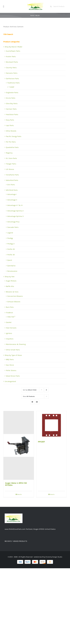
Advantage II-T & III (15, 205)
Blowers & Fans (12, 292)
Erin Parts (11, 185)
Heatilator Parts (12, 114)
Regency (9, 153)
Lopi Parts (10, 125)
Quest (10, 260)
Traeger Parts (11, 164)
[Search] (51, 6)
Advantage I (12, 194)
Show (29, 396)
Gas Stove (10, 365)
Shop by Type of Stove (13, 355)
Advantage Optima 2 (15, 211)
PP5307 (41, 442)
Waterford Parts (12, 180)
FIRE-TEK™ (11, 317)
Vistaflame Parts (12, 175)
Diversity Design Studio (54, 557)
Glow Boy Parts (12, 103)
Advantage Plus (13, 222)
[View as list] (37, 402)
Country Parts (11, 68)
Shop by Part (10, 277)
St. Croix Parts (11, 158)
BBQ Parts (10, 359)
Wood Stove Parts (13, 376)
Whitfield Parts (12, 190)
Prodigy (10, 238)
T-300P (11, 87)
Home (32, 15)
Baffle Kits (10, 286)
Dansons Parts (12, 73)
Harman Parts (11, 109)
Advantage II (12, 200)
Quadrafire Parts (12, 147)
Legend (10, 233)
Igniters (9, 333)
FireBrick (9, 313)
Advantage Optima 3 (15, 216)
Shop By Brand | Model (13, 47)
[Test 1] (36, 2)
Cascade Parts (13, 227)
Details (19, 494)
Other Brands (11, 131)
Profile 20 (11, 249)
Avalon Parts (11, 57)
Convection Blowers (15, 296)
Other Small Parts (13, 350)
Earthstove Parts (13, 79)
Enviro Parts (11, 98)
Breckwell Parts (12, 62)
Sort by (30, 390)
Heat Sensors (11, 328)
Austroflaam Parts (13, 51)
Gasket (9, 322)
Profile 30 (11, 255)
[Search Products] (58, 6)
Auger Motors (11, 281)
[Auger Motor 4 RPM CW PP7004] (19, 445)
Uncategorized (10, 381)
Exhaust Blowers (14, 302)
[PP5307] (51, 425)
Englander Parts (12, 93)
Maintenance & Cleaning (16, 344)
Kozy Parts (10, 120)
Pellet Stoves (11, 370)
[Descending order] (46, 390)
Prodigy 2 (11, 244)
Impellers (10, 339)
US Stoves (10, 169)
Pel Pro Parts (11, 142)
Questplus (11, 266)
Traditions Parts (14, 83)
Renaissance (12, 271)
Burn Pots (10, 307)
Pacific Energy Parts (14, 136)
